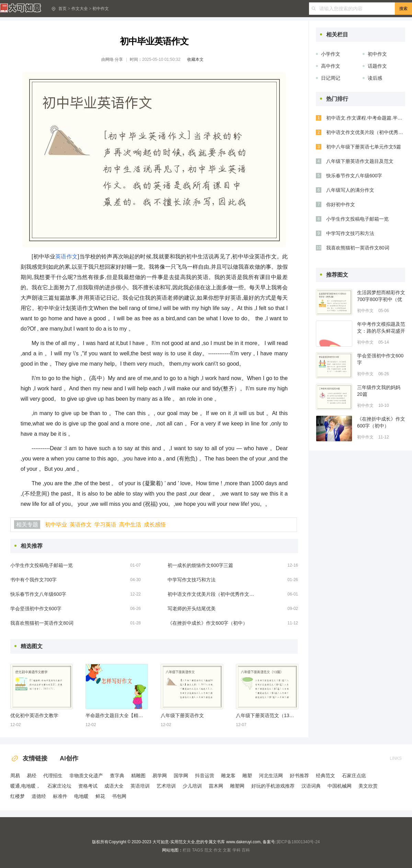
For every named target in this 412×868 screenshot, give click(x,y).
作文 (218, 850)
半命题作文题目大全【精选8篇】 (116, 715)
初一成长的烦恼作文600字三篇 (200, 565)
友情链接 (29, 758)
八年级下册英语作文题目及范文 (360, 161)
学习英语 (105, 525)
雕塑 (247, 776)
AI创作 (69, 758)
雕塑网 (237, 786)
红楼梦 (18, 796)
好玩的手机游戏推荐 (273, 786)
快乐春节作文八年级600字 (38, 594)
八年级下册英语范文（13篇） (267, 715)
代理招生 (53, 776)
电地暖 (81, 796)
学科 (237, 850)
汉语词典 (311, 786)
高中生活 (130, 525)
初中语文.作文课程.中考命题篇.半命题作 (366, 118)
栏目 (187, 850)
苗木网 (216, 786)
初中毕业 (56, 525)
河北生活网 (271, 776)
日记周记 (331, 78)
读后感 (375, 78)
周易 (15, 776)
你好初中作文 (341, 204)
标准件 (60, 796)
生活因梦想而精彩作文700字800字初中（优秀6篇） (381, 296)
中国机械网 (340, 786)
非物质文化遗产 (86, 776)
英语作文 (66, 257)
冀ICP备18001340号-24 (298, 842)
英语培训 (140, 786)
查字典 (117, 776)
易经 (32, 776)
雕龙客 (228, 776)
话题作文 (377, 66)
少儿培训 (192, 786)
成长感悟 (155, 525)
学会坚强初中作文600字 (36, 609)
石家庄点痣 (354, 776)
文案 (227, 850)
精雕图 (138, 776)
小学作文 (331, 54)
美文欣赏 (368, 786)
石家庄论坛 (59, 786)
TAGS (197, 850)
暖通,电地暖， (25, 786)
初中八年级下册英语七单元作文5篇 (364, 147)
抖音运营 (205, 776)
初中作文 (101, 9)
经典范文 (325, 776)
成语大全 (114, 786)
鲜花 (100, 796)
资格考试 (88, 786)
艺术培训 (166, 786)
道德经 (39, 796)
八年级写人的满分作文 (350, 190)
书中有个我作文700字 (33, 580)
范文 (208, 850)
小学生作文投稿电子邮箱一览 (42, 565)
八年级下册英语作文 (182, 715)
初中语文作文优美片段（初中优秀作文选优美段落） (212, 594)
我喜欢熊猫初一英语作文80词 (42, 623)
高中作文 (331, 66)
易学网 (160, 776)
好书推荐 (299, 776)
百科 (246, 850)
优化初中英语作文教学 (34, 715)
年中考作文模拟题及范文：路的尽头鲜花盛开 (381, 327)
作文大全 (80, 9)
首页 (62, 9)
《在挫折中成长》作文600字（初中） (208, 623)
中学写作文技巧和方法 (192, 580)
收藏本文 (195, 59)
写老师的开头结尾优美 (192, 609)
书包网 (119, 796)
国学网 (181, 776)
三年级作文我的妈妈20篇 (379, 391)
